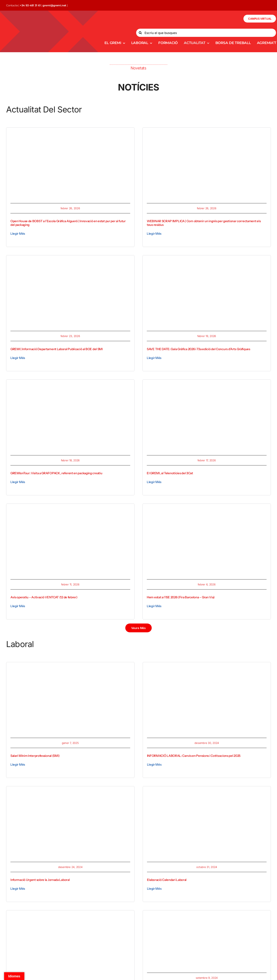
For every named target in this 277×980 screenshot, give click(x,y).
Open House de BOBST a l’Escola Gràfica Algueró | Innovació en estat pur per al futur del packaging (68, 223)
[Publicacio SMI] (70, 261)
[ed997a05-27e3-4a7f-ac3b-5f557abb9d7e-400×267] (188, 919)
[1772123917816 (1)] (70, 133)
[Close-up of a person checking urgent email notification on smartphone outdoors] (70, 792)
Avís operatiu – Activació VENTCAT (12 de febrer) (44, 597)
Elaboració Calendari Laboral (167, 880)
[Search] (140, 33)
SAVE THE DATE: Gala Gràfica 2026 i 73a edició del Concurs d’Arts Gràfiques (198, 349)
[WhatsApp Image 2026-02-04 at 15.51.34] (207, 509)
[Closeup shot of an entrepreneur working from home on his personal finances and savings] (70, 668)
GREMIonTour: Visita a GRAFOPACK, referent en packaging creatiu (56, 473)
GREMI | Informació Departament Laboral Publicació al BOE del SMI (57, 349)
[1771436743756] (70, 385)
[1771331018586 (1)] (207, 385)
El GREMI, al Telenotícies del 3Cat (170, 473)
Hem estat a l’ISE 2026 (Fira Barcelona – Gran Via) (181, 597)
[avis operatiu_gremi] (70, 509)
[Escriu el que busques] (206, 33)
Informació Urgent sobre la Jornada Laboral (40, 880)
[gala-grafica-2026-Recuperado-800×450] (207, 261)
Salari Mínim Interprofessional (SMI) (35, 756)
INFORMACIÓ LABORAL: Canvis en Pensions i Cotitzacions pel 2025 (194, 756)
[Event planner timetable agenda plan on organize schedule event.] (207, 792)
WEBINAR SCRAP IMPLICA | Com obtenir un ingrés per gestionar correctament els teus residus (204, 223)
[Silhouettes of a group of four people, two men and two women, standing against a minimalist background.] (70, 916)
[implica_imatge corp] (207, 133)
